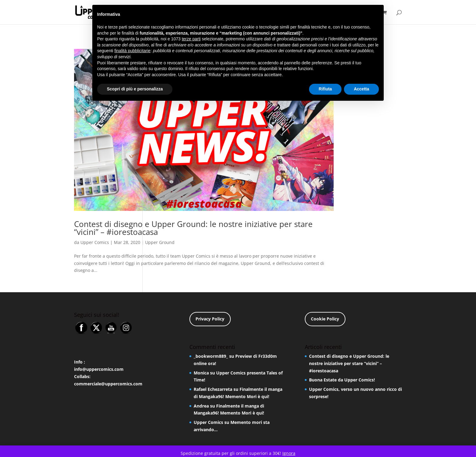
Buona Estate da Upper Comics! (342, 380)
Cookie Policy (325, 319)
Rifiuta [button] (325, 89)
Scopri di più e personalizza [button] (135, 89)
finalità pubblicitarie (133, 51)
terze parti (191, 39)
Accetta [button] (361, 89)
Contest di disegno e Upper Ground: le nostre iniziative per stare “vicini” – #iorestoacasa (193, 228)
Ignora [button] (289, 453)
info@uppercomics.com (99, 369)
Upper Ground (160, 242)
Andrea (201, 406)
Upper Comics (95, 242)
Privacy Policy (210, 319)
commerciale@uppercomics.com (108, 384)
